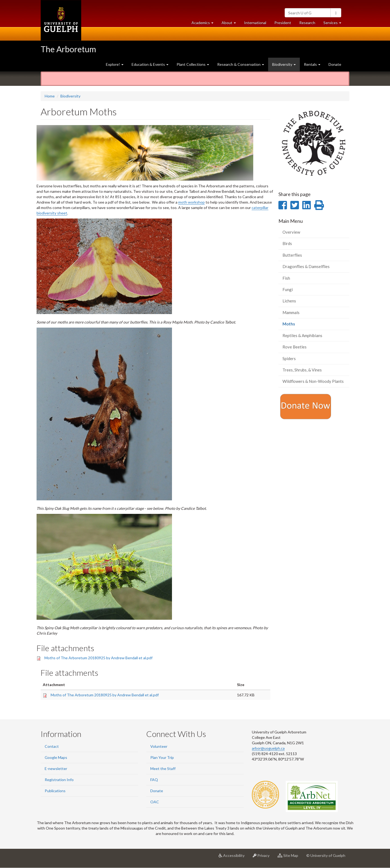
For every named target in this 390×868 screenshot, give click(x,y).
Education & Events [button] (150, 64)
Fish (286, 278)
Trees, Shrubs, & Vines (302, 370)
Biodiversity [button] (284, 64)
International (255, 23)
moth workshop (191, 202)
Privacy (263, 857)
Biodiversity (70, 96)
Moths (297, 325)
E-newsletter (56, 769)
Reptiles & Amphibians (302, 335)
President (283, 23)
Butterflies (292, 255)
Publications (55, 791)
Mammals (291, 312)
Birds (287, 243)
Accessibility (234, 857)
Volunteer (159, 746)
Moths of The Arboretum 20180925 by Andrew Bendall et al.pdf (98, 658)
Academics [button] (204, 24)
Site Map (290, 857)
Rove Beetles (295, 347)
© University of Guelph (326, 855)
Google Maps (56, 757)
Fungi (288, 289)
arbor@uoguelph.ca (268, 748)
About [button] (231, 24)
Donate (335, 64)
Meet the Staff (163, 769)
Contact (52, 746)
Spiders (289, 358)
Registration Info (59, 780)
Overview (291, 232)
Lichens (289, 301)
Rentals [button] (312, 64)
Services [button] (334, 24)
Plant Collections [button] (193, 64)
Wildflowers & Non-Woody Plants (313, 381)
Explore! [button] (115, 64)
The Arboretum (68, 49)
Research (309, 24)
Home (50, 96)
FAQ (154, 780)
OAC (155, 802)
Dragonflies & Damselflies (306, 266)
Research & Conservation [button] (241, 64)
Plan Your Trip (162, 757)
